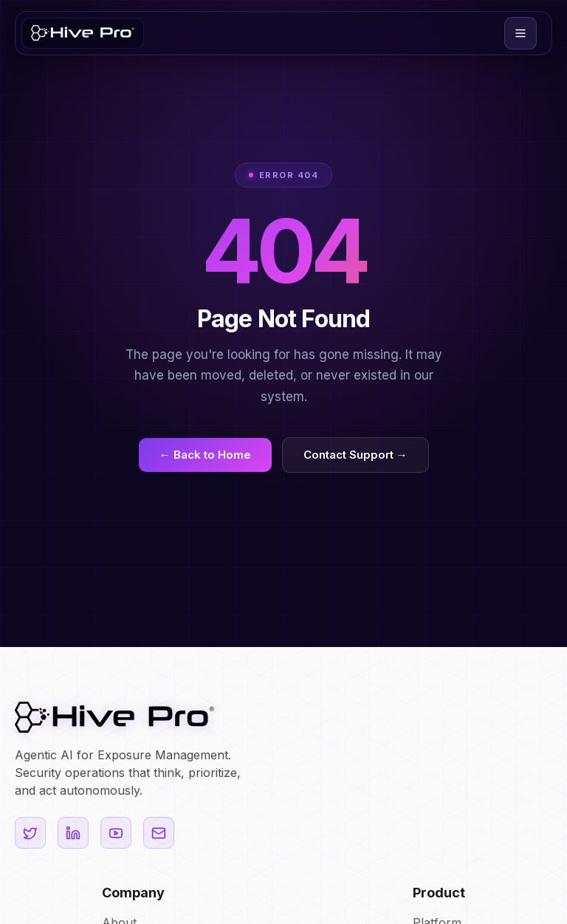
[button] (520, 33)
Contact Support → (355, 455)
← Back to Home (205, 455)
